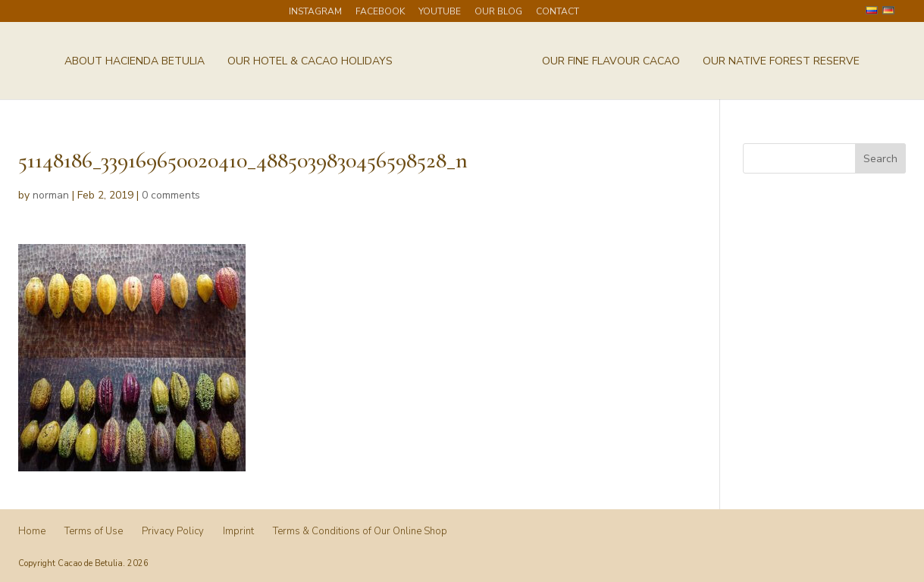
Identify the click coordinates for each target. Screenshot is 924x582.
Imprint (238, 531)
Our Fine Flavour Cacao (611, 62)
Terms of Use (94, 531)
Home (32, 531)
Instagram (315, 12)
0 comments (171, 195)
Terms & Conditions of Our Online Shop (360, 531)
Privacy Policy (173, 531)
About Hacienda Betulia (135, 62)
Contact (558, 12)
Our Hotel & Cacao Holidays (310, 62)
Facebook (380, 12)
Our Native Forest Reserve (781, 62)
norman (51, 195)
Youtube (440, 12)
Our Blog (498, 12)
